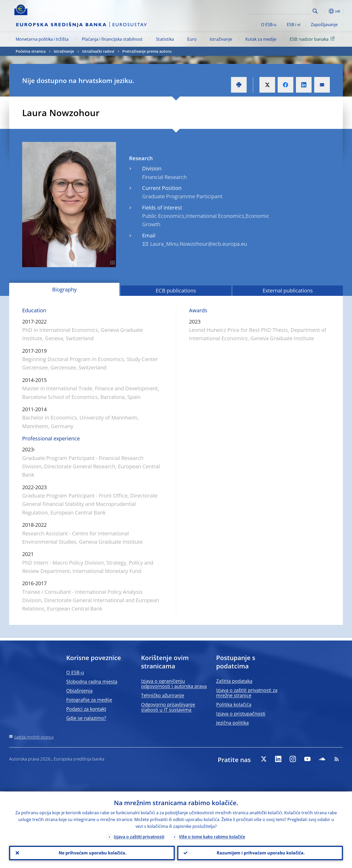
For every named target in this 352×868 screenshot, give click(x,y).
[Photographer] (112, 263)
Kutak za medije (261, 39)
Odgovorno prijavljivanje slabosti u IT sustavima (168, 707)
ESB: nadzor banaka (313, 39)
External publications (288, 291)
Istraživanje (221, 39)
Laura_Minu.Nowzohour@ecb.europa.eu (199, 244)
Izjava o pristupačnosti (241, 714)
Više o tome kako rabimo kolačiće (212, 836)
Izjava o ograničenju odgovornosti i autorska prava (174, 684)
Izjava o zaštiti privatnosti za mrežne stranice (247, 693)
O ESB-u (269, 25)
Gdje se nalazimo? (86, 718)
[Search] (285, 10)
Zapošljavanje (324, 25)
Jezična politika (232, 723)
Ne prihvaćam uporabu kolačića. (92, 853)
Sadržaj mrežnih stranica (34, 737)
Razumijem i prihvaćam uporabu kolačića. (260, 853)
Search (315, 11)
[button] (325, 11)
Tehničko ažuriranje (163, 695)
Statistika (165, 39)
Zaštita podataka (234, 681)
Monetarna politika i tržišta (42, 39)
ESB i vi (294, 25)
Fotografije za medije (89, 700)
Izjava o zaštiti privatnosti (139, 836)
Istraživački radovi (98, 51)
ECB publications (176, 291)
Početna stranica (31, 51)
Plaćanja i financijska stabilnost (112, 39)
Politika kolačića (234, 704)
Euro (192, 39)
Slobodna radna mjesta (92, 681)
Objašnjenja (79, 691)
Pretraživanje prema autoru (147, 51)
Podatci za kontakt (86, 709)
